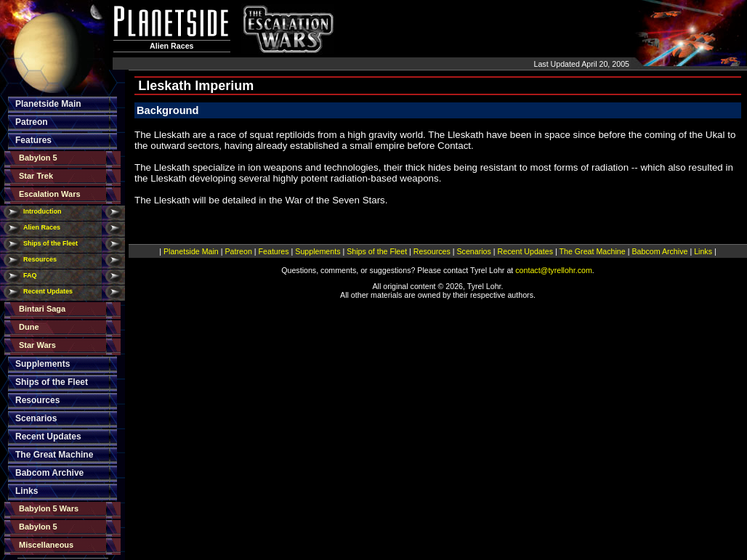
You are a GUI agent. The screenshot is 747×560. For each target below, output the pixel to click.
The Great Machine (54, 455)
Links (27, 491)
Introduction (43, 211)
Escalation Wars (50, 194)
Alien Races (42, 227)
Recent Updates (48, 291)
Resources (40, 259)
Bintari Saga (42, 309)
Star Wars (37, 345)
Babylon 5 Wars (49, 508)
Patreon (32, 122)
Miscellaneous (46, 545)
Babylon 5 (38, 158)
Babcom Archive (49, 473)
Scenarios (36, 418)
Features (33, 140)
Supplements (43, 364)
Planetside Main (48, 104)
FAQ (30, 275)
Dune (29, 327)
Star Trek (36, 176)
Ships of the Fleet (51, 243)
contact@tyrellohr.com (554, 270)
